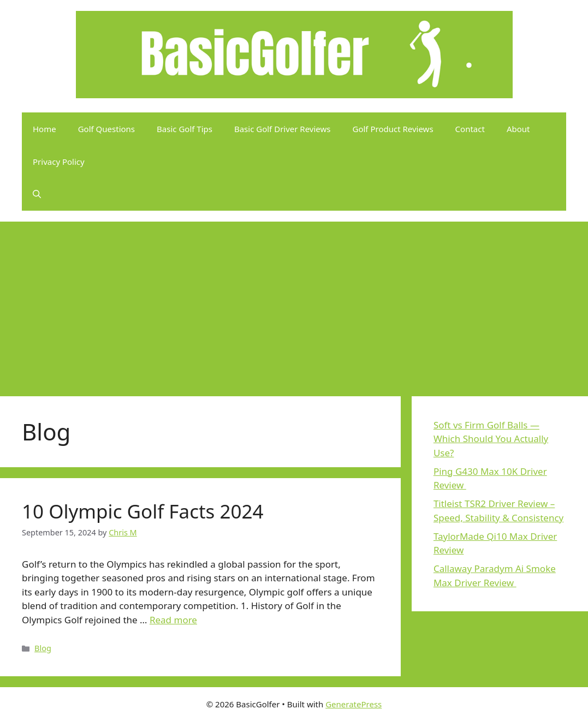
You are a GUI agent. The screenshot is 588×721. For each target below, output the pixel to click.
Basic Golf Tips (185, 129)
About (518, 129)
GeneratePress (354, 704)
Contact (470, 129)
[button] (37, 194)
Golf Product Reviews (393, 129)
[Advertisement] (294, 303)
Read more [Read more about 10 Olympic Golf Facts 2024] (173, 620)
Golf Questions (106, 129)
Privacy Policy (59, 162)
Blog (43, 648)
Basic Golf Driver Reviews (283, 129)
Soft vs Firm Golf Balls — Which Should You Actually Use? (491, 439)
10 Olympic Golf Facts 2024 (143, 511)
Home (44, 129)
